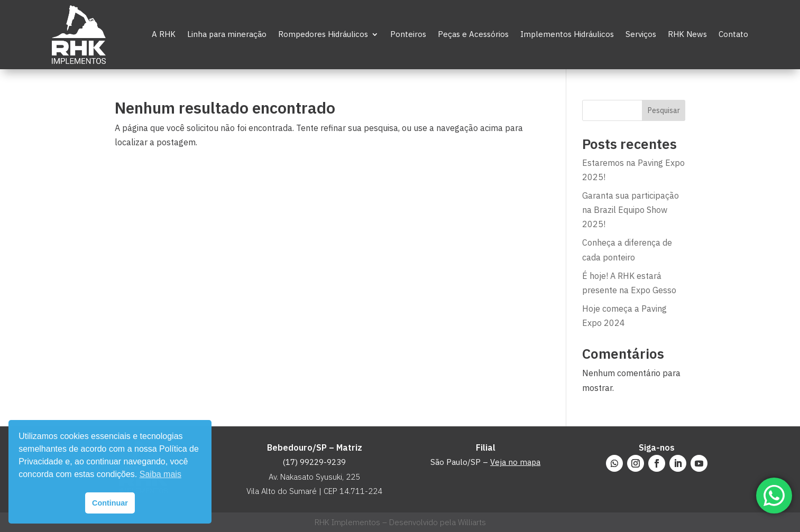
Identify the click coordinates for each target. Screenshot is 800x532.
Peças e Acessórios (473, 34)
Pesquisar (664, 110)
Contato (733, 34)
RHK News (687, 34)
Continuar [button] (110, 503)
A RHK (164, 34)
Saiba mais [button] (160, 474)
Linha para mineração (227, 34)
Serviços (641, 34)
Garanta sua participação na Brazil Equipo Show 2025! (631, 210)
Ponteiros (408, 34)
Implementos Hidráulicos (567, 34)
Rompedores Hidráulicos (323, 34)
